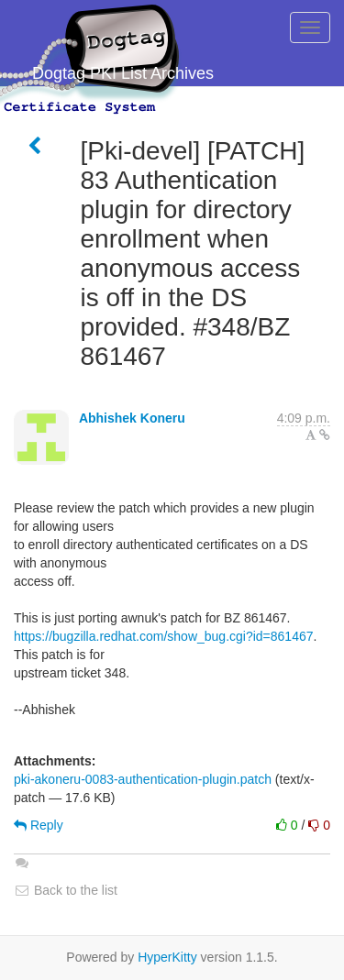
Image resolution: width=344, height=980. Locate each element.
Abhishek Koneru (132, 418)
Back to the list (66, 890)
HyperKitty (167, 957)
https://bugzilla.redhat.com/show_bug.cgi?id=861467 (164, 636)
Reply (39, 825)
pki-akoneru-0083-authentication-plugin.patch (143, 779)
